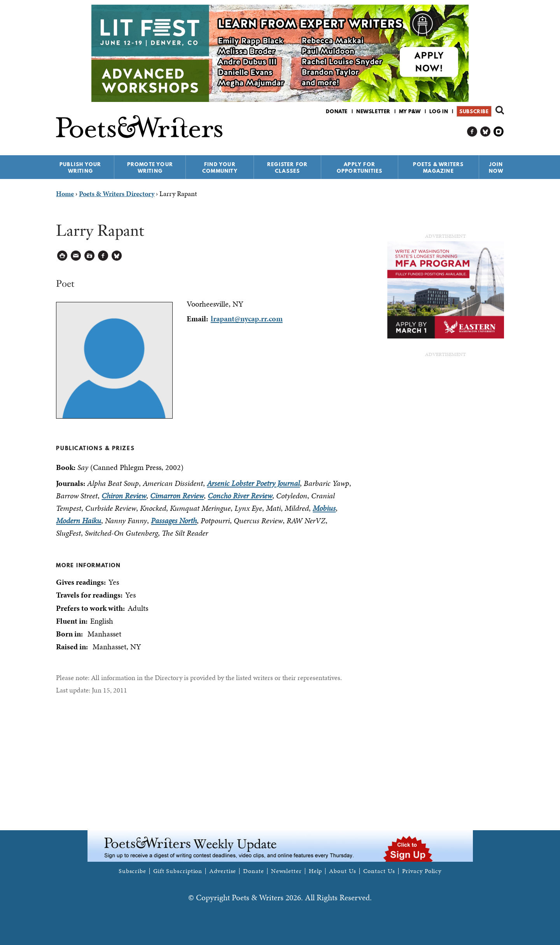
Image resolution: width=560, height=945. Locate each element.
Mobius (324, 508)
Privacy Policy (422, 871)
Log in (439, 111)
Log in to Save (90, 256)
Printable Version (62, 256)
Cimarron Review (177, 496)
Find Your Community (220, 167)
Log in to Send (76, 256)
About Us (342, 871)
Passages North (174, 521)
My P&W (410, 111)
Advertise (223, 871)
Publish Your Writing (80, 167)
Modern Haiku (79, 521)
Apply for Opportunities (360, 167)
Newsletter (373, 111)
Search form (500, 110)
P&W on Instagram (499, 132)
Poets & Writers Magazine (438, 167)
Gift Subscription (178, 871)
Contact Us (379, 871)
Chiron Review (124, 496)
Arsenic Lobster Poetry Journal (253, 483)
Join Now (496, 167)
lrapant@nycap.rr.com (247, 319)
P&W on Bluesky (486, 132)
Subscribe (474, 111)
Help (316, 871)
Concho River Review (240, 496)
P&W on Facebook (472, 132)
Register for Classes (287, 167)
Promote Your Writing (150, 167)
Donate (337, 111)
